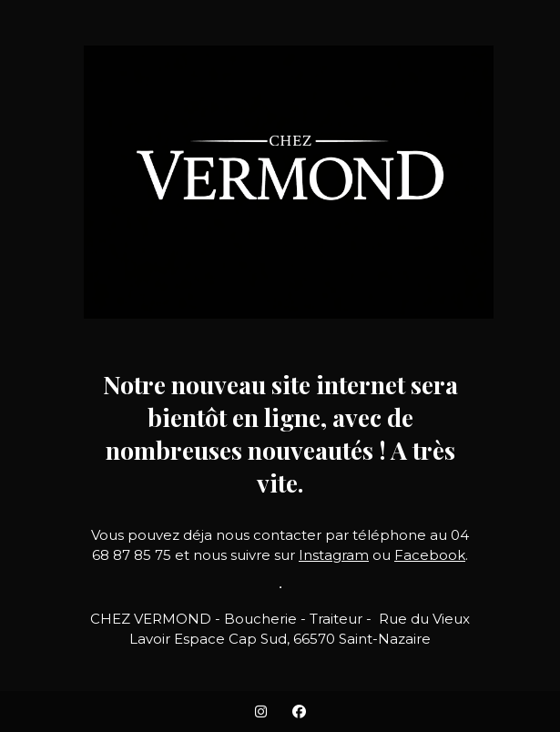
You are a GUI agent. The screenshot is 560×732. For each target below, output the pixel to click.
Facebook (430, 555)
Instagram (334, 555)
